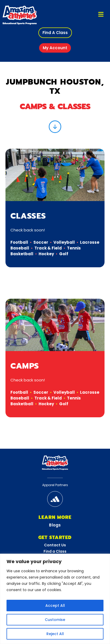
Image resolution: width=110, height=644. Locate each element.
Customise (55, 620)
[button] (55, 33)
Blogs (55, 525)
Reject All (55, 634)
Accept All (55, 606)
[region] (55, 599)
